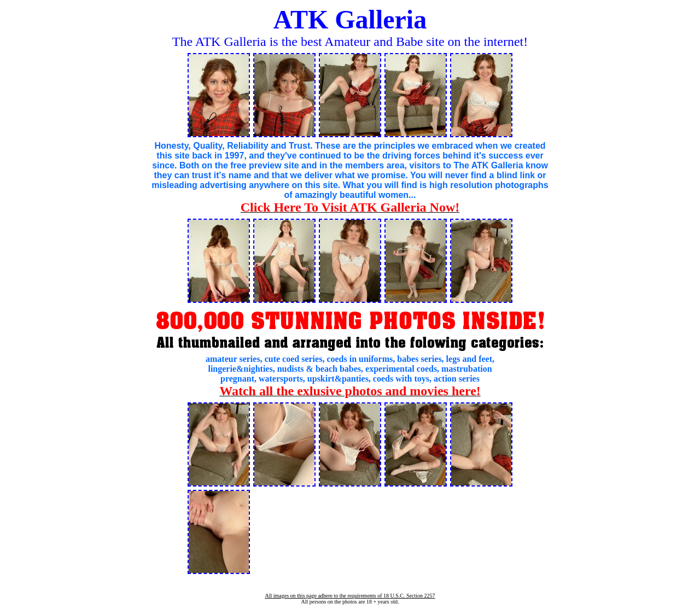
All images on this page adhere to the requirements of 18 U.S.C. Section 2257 (350, 596)
